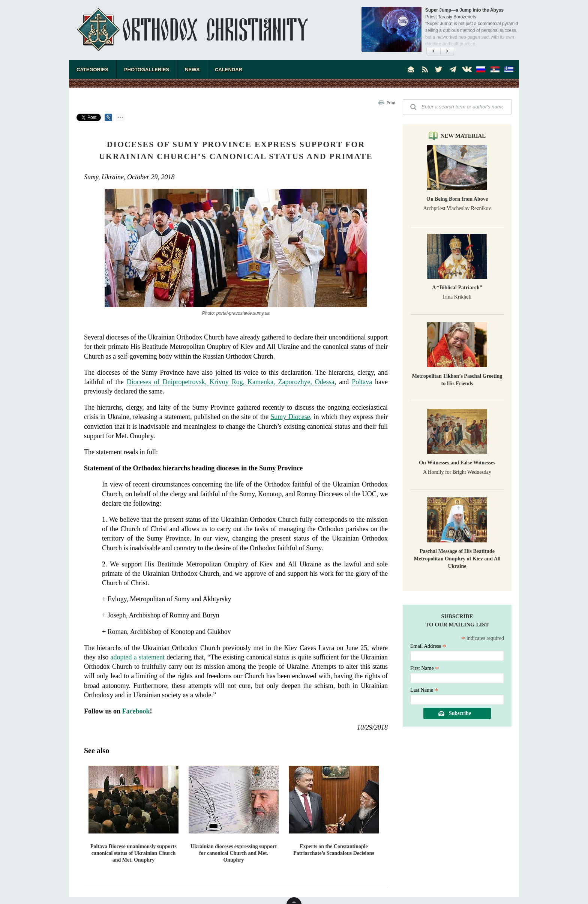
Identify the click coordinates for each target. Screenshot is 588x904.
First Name (425, 668)
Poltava (362, 382)
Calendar (229, 70)
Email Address (428, 646)
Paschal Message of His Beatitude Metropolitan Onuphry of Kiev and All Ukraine (457, 559)
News (192, 70)
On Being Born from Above (457, 199)
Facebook (136, 711)
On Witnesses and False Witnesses (457, 463)
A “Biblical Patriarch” (457, 288)
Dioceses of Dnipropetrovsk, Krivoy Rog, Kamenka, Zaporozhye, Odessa (231, 382)
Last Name (424, 690)
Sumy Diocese (290, 417)
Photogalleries (147, 70)
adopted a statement (138, 657)
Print (391, 103)
